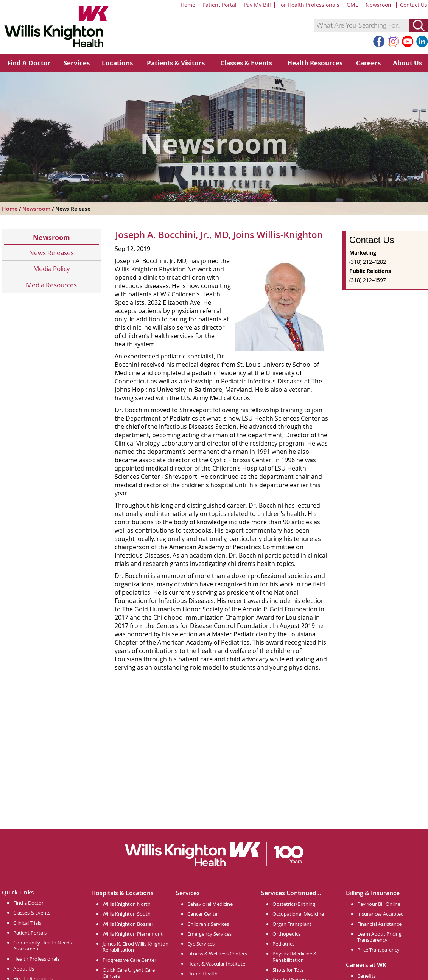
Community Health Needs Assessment (43, 946)
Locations (117, 63)
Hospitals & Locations (122, 893)
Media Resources (51, 285)
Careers (368, 63)
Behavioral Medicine (210, 904)
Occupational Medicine (298, 914)
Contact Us (414, 5)
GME (353, 5)
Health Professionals (36, 959)
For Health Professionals (309, 5)
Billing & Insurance (373, 893)
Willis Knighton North (127, 904)
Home (188, 5)
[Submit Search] (419, 26)
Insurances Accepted (381, 914)
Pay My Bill (257, 5)
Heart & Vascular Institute (216, 964)
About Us (407, 63)
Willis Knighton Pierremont (133, 934)
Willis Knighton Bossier (128, 924)
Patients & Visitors (176, 63)
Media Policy (52, 269)
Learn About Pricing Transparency (379, 937)
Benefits (367, 976)
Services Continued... (291, 893)
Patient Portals (30, 933)
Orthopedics (286, 934)
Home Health (202, 974)
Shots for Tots (288, 970)
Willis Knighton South (127, 914)
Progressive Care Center (129, 960)
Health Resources (315, 63)
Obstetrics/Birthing (294, 904)
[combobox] (362, 26)
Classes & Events (246, 63)
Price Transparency (378, 950)
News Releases (51, 253)
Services (77, 63)
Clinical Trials (27, 923)
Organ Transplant (292, 924)
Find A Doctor (29, 63)
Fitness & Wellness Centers (217, 954)
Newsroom (379, 5)
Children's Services (208, 924)
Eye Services (201, 944)
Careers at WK (366, 965)
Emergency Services (209, 934)
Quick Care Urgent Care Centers (129, 973)
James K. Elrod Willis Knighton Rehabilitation (135, 947)
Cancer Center (203, 914)
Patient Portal (219, 5)
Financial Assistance (379, 924)
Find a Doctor (28, 903)
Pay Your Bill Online (379, 904)
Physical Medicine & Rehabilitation (295, 957)
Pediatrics (283, 944)
